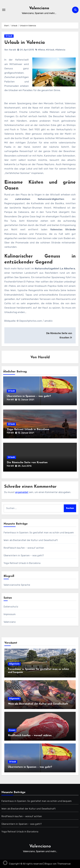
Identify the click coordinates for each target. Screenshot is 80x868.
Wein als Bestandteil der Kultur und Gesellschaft (31, 540)
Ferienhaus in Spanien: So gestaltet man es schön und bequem (39, 533)
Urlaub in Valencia (25, 43)
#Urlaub (50, 50)
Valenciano (39, 8)
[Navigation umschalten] (4, 10)
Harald (12, 50)
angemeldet (22, 492)
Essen (12, 730)
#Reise (41, 50)
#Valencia (60, 50)
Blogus (48, 864)
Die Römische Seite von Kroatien (27, 463)
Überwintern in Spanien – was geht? (29, 396)
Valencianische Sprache (17, 585)
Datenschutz (11, 607)
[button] (5, 863)
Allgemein (14, 664)
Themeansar (64, 864)
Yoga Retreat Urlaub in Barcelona (28, 429)
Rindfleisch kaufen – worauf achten (24, 548)
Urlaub (9, 36)
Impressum (10, 614)
